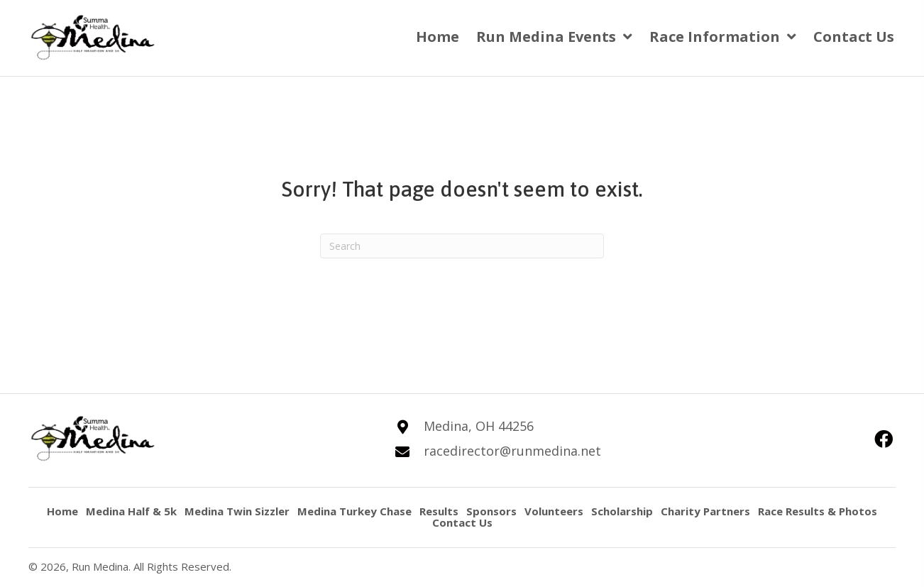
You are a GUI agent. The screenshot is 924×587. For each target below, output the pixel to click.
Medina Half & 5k (131, 511)
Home (62, 511)
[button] (883, 439)
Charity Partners (705, 511)
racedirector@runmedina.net (512, 451)
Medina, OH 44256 (479, 426)
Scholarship (622, 511)
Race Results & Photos (818, 511)
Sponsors (491, 511)
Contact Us (462, 523)
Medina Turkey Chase (354, 511)
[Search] (462, 246)
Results (439, 511)
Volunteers (554, 511)
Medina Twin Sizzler (237, 511)
